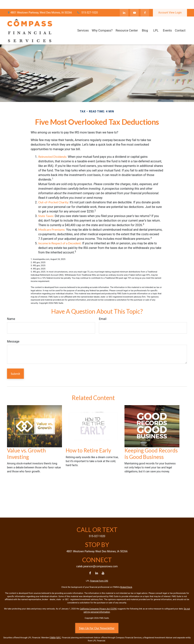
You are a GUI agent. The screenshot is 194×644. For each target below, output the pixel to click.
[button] (83, 22)
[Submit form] (15, 374)
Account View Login (170, 4)
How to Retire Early (88, 450)
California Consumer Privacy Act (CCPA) (98, 609)
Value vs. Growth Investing (26, 454)
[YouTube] (134, 4)
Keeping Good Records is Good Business (151, 454)
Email (103, 319)
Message (13, 341)
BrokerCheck (126, 587)
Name (11, 319)
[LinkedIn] (124, 4)
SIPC (59, 638)
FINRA (53, 638)
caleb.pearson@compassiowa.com (97, 566)
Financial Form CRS (99, 581)
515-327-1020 (87, 4)
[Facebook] (145, 4)
